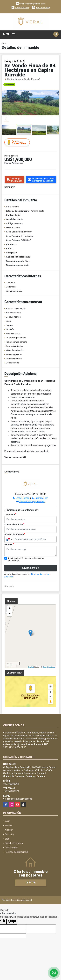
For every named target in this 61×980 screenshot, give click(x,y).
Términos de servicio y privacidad (17, 900)
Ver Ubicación (29, 695)
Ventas (9, 825)
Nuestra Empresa (14, 843)
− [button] (10, 614)
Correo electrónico (14, 524)
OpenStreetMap (49, 667)
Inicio (4, 43)
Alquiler (9, 830)
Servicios (10, 834)
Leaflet (31, 667)
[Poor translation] (12, 922)
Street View (18, 142)
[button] (56, 84)
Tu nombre (10, 514)
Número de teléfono (15, 534)
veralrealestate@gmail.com (32, 502)
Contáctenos (11, 848)
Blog (7, 839)
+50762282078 (22, 7)
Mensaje (9, 544)
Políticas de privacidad (16, 852)
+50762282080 (43, 7)
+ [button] (10, 609)
